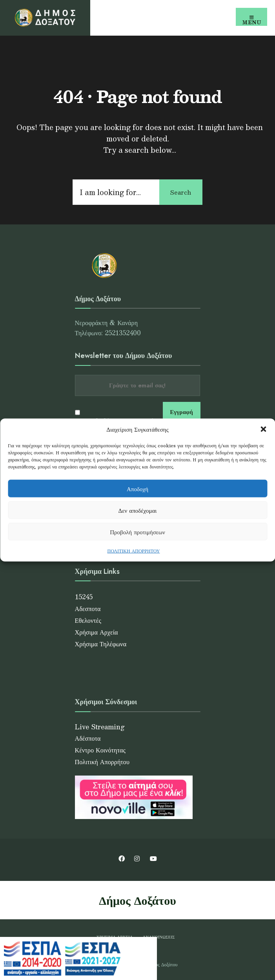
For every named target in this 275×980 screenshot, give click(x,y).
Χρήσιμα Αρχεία (97, 632)
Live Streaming (100, 727)
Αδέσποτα (88, 738)
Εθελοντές (88, 620)
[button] (263, 429)
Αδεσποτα (88, 608)
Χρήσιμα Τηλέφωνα (101, 644)
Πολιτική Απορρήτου (102, 762)
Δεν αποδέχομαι (138, 510)
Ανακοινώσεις (159, 937)
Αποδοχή (137, 488)
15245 (84, 597)
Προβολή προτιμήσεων (137, 531)
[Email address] (137, 385)
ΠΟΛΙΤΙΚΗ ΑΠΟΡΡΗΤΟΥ (134, 551)
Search (181, 192)
